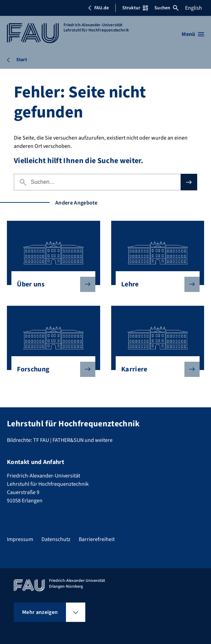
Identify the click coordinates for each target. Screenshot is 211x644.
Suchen (166, 8)
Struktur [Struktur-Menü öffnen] (135, 8)
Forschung (51, 369)
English (194, 8)
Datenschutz (56, 539)
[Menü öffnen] (193, 34)
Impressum (20, 539)
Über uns (51, 284)
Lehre (155, 284)
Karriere (155, 369)
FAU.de (98, 8)
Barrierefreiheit (97, 539)
